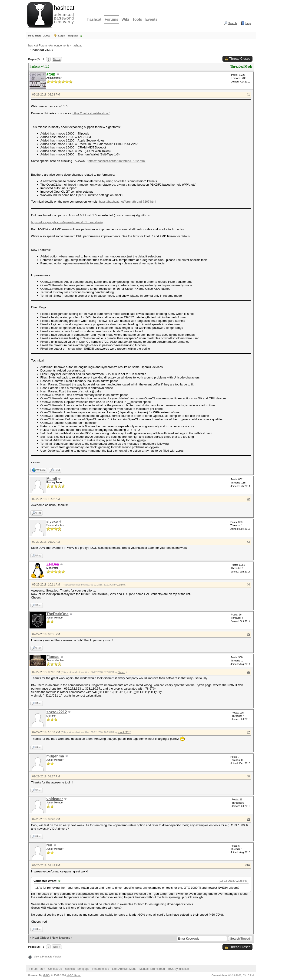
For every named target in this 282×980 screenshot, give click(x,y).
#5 (248, 634)
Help (248, 23)
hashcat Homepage (77, 969)
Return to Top (101, 969)
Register (73, 36)
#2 (248, 499)
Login (62, 36)
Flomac (53, 657)
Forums (111, 19)
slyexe (52, 521)
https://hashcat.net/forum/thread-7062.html (117, 161)
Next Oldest (41, 938)
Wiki (125, 19)
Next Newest (61, 938)
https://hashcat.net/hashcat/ (91, 113)
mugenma (55, 756)
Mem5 (52, 479)
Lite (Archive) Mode (124, 969)
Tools (137, 19)
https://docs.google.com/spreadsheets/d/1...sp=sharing (68, 222)
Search (233, 23)
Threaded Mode (241, 67)
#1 (248, 95)
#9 (248, 819)
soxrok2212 (57, 712)
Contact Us (55, 969)
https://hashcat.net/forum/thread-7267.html (128, 202)
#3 (248, 542)
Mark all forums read (152, 969)
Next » (57, 59)
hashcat (94, 19)
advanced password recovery (63, 14)
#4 (248, 585)
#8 (248, 776)
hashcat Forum (38, 46)
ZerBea (121, 585)
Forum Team (37, 969)
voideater (55, 799)
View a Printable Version (48, 957)
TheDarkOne (58, 614)
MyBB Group (74, 975)
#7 (248, 732)
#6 (248, 672)
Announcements (59, 46)
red (49, 845)
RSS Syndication (178, 969)
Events (151, 19)
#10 (247, 865)
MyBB (46, 975)
